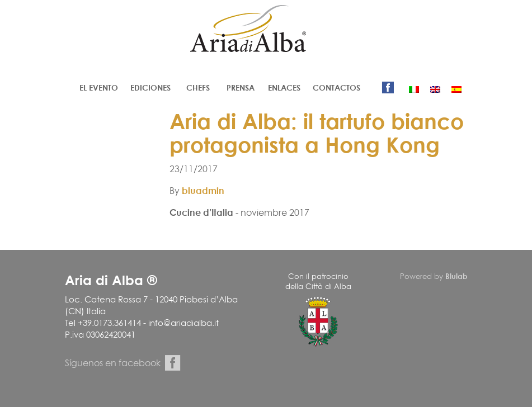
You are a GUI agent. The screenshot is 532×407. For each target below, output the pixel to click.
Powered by (434, 276)
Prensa (241, 87)
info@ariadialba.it (183, 323)
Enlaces (284, 87)
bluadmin (203, 191)
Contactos (336, 87)
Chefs (198, 87)
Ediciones (150, 87)
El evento (99, 87)
